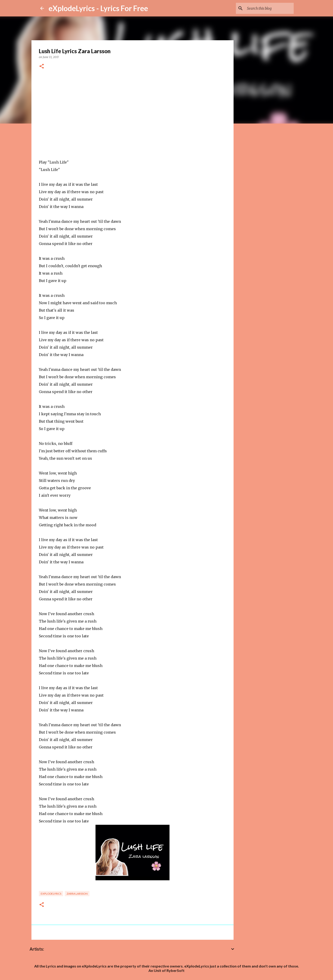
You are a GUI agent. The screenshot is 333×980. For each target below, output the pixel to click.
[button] (42, 67)
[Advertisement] (133, 111)
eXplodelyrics (51, 894)
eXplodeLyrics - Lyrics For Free (98, 8)
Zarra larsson (77, 894)
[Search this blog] (269, 8)
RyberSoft (176, 970)
